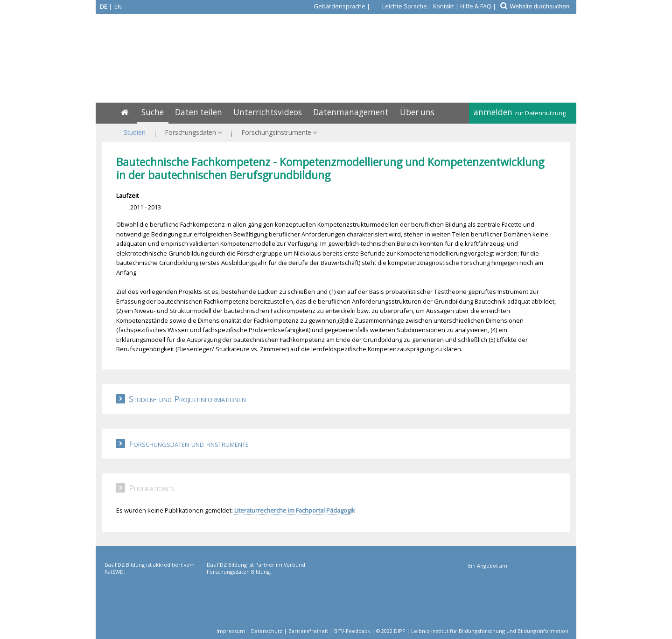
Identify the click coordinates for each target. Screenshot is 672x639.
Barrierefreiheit (308, 631)
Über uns (417, 112)
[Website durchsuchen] (542, 6)
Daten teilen (199, 112)
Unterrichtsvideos (268, 112)
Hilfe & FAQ (476, 6)
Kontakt (444, 6)
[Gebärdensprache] (334, 6)
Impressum (231, 631)
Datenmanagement (351, 112)
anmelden (520, 112)
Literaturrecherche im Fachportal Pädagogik (295, 510)
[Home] (125, 112)
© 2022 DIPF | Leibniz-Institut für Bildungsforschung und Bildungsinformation (472, 631)
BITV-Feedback (352, 631)
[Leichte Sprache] (399, 6)
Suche (153, 112)
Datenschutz (267, 631)
